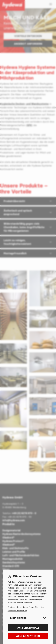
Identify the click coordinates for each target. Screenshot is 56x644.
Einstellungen (28, 618)
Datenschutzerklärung (17, 611)
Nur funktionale (28, 628)
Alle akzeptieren (28, 636)
